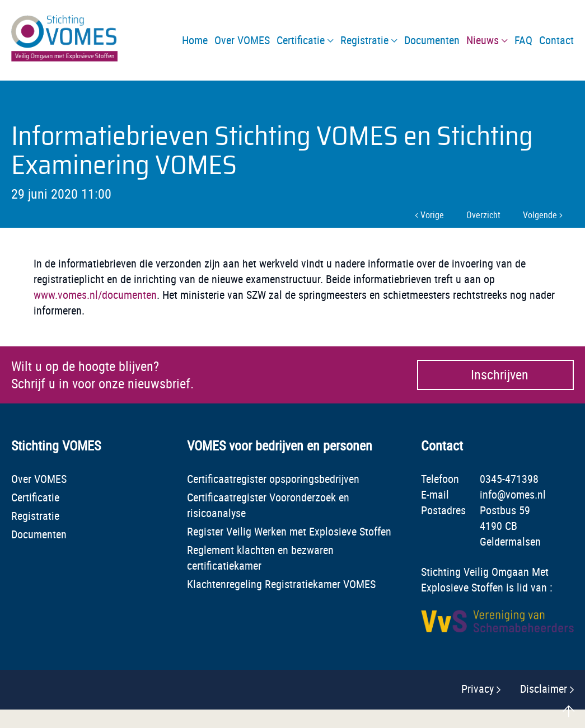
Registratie (35, 516)
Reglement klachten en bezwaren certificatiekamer (260, 558)
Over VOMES (39, 479)
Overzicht (483, 215)
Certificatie (35, 497)
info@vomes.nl (513, 494)
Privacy (478, 689)
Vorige (429, 215)
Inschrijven (499, 375)
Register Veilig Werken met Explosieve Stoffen (289, 531)
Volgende (543, 215)
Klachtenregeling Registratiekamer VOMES (281, 584)
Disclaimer (544, 689)
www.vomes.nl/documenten (95, 295)
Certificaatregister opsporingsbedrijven (273, 479)
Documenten (39, 534)
